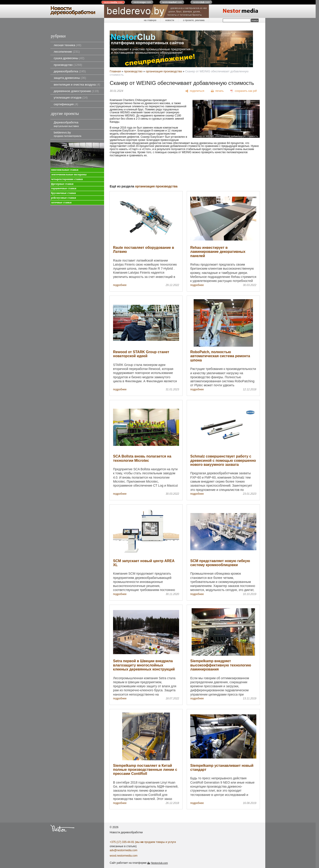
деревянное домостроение (76, 91)
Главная (115, 71)
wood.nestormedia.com (124, 856)
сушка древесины (69, 58)
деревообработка (70, 71)
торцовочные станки (64, 188)
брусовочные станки (63, 193)
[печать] (217, 91)
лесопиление (67, 52)
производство (68, 65)
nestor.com (113, 2)
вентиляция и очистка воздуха (77, 85)
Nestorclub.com (159, 863)
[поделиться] (195, 91)
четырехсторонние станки (67, 179)
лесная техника (67, 45)
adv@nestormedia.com (124, 850)
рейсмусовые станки (63, 198)
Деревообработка (66, 124)
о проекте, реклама (194, 20)
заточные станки (61, 203)
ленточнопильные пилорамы (69, 175)
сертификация (66, 104)
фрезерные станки (62, 184)
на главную (150, 20)
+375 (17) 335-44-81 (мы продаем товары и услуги (143, 842)
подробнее (120, 285)
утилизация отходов (71, 98)
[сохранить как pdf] (244, 91)
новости (170, 20)
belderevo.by (67, 134)
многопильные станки (65, 170)
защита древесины (70, 78)
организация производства (164, 71)
